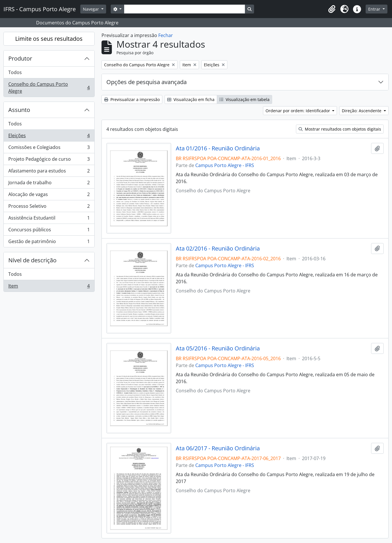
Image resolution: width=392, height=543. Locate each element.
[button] (332, 9)
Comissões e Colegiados (49, 149)
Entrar (375, 9)
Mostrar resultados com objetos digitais (340, 129)
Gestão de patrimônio (49, 243)
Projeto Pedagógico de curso (49, 160)
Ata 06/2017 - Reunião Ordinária (218, 448)
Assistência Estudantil (49, 219)
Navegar (91, 9)
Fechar (166, 35)
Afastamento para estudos (49, 172)
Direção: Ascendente (362, 111)
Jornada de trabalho (49, 184)
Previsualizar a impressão (132, 99)
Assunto (19, 110)
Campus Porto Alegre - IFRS (225, 165)
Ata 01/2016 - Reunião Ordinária (218, 148)
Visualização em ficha (191, 99)
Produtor (20, 58)
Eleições (49, 137)
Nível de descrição (32, 260)
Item (49, 287)
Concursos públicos (49, 231)
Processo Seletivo (49, 207)
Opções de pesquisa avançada (147, 82)
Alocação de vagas (49, 196)
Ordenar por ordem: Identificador (298, 111)
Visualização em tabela (244, 99)
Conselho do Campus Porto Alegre (49, 88)
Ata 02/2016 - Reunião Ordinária (218, 249)
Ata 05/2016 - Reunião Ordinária (218, 348)
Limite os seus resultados (49, 39)
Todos (15, 72)
